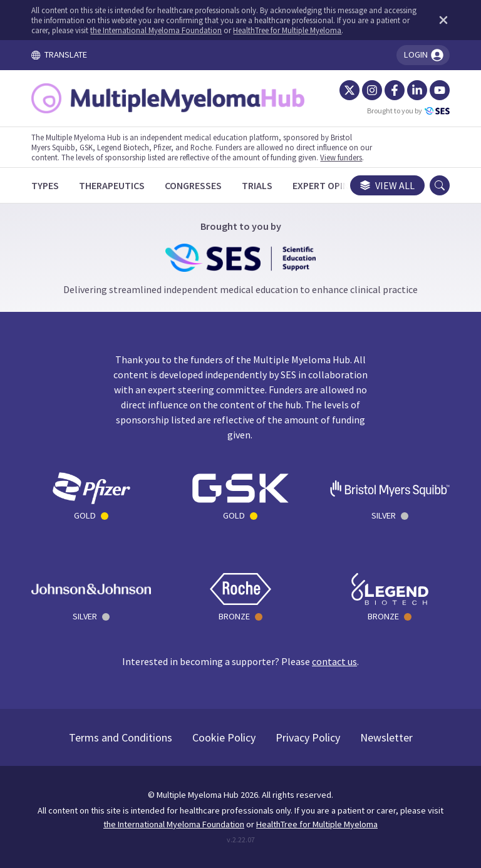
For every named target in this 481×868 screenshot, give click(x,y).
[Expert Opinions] (331, 185)
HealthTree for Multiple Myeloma (287, 30)
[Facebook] (395, 90)
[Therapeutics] (112, 185)
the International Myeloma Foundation (156, 30)
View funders (341, 157)
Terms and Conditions (121, 737)
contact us (334, 661)
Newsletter (386, 737)
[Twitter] (349, 90)
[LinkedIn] (417, 90)
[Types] (45, 185)
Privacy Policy (308, 737)
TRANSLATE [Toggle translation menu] (59, 54)
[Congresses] (193, 185)
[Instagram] (372, 90)
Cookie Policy (224, 737)
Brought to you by (408, 111)
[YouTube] (440, 90)
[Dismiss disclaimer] (441, 20)
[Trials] (257, 185)
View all (387, 185)
